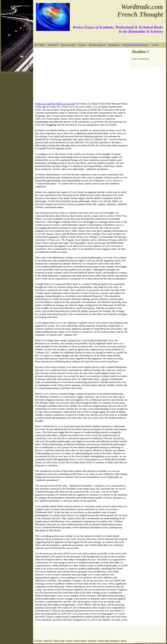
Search (155, 45)
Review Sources (97, 45)
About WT (53, 45)
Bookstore (114, 45)
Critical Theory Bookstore (135, 45)
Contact (82, 45)
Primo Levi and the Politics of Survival (55, 104)
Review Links (68, 45)
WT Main (39, 45)
